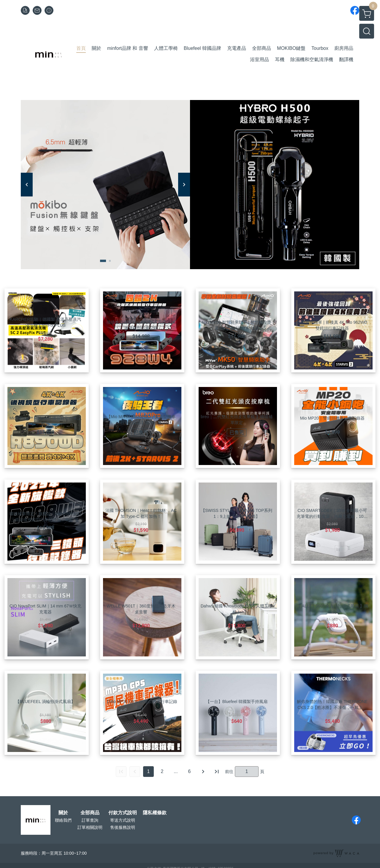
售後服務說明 (123, 827)
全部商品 (90, 813)
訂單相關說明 (90, 827)
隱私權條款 (155, 813)
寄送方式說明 (123, 820)
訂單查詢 (90, 820)
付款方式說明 (123, 813)
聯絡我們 (63, 820)
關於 (63, 813)
